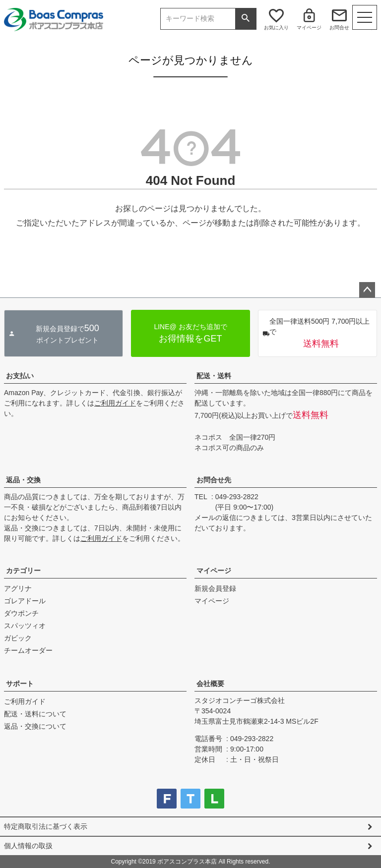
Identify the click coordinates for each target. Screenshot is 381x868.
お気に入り (276, 28)
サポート (20, 684)
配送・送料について (35, 714)
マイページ (309, 28)
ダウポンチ (21, 613)
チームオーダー (28, 650)
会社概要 (210, 684)
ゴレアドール (25, 601)
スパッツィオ (25, 626)
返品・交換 (23, 480)
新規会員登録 (215, 588)
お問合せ (339, 28)
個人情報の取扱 (28, 846)
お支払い (20, 376)
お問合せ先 (214, 480)
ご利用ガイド (115, 403)
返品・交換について (35, 726)
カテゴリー (23, 571)
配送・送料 (214, 376)
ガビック (18, 638)
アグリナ (18, 588)
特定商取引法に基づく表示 (46, 826)
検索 (246, 19)
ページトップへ (367, 290)
